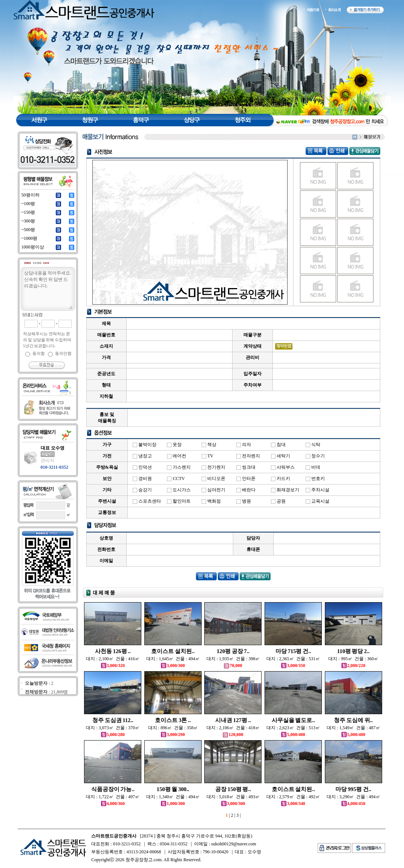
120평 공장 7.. (233, 651)
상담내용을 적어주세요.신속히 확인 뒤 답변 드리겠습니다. (48, 289)
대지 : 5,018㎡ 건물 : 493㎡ (233, 797)
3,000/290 (173, 735)
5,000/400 (293, 735)
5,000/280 (113, 735)
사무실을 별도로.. (293, 720)
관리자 (47, 460)
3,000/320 (113, 666)
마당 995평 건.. (353, 789)
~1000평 (30, 238)
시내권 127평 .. (233, 720)
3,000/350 (293, 666)
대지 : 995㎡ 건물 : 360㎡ (353, 659)
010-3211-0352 (54, 467)
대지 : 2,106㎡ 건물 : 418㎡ (233, 728)
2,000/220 (353, 666)
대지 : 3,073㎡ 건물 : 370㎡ (113, 728)
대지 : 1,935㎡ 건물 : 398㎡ (233, 659)
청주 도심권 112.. (113, 720)
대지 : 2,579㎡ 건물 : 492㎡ (293, 797)
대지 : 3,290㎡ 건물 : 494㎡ (353, 797)
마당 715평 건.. (293, 651)
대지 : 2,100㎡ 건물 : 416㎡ (113, 659)
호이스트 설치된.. (173, 651)
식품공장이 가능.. (113, 789)
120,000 (233, 735)
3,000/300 (173, 666)
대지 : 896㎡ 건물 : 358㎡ (173, 728)
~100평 (28, 204)
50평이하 (31, 195)
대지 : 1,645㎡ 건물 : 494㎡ (173, 659)
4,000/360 (113, 804)
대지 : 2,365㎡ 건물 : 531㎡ (293, 659)
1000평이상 (33, 247)
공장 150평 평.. (233, 789)
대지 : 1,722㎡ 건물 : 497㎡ (113, 797)
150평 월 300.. (173, 789)
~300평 (28, 221)
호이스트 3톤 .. (173, 720)
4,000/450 (353, 804)
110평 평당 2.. (353, 651)
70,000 (233, 666)
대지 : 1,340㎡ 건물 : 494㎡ (173, 797)
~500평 (28, 230)
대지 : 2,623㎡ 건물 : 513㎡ (293, 728)
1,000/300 (173, 804)
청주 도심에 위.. (353, 720)
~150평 (28, 212)
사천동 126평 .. (113, 651)
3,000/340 (293, 804)
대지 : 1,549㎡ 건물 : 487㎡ (353, 728)
